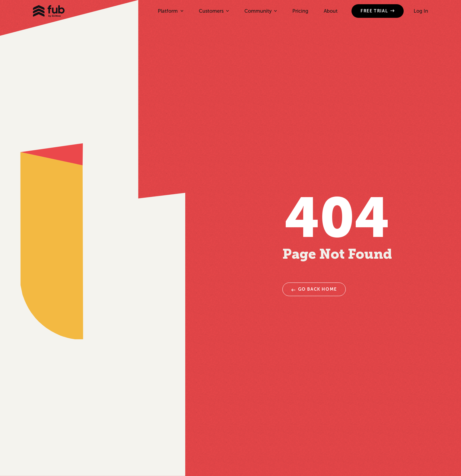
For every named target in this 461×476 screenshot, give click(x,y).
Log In (421, 11)
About (331, 11)
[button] (170, 11)
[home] (49, 11)
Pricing (300, 11)
